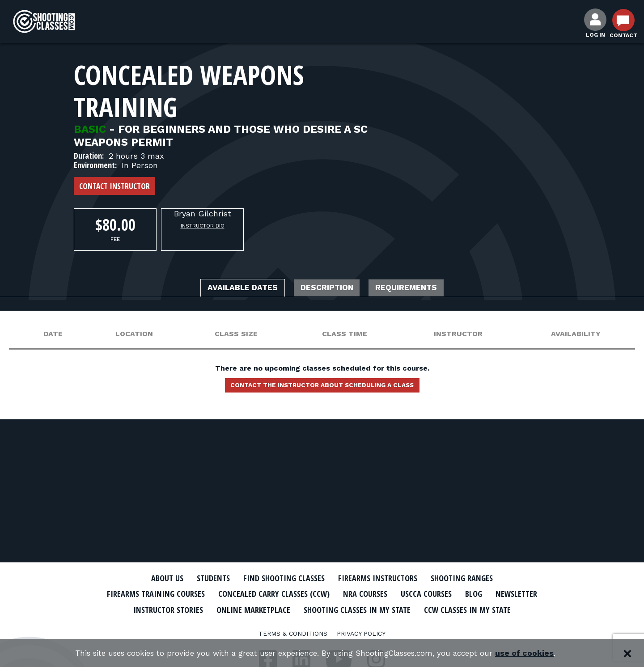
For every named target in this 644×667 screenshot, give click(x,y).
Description (328, 289)
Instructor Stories (238, 609)
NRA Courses (401, 594)
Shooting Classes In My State (447, 609)
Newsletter (161, 609)
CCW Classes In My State (322, 625)
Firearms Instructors (383, 578)
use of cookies (537, 653)
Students (201, 578)
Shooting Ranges (476, 578)
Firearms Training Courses (171, 594)
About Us (151, 578)
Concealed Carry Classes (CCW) (301, 594)
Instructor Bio (203, 226)
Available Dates (230, 289)
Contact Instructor (114, 186)
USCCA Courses (467, 594)
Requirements (419, 289)
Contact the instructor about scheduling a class (322, 388)
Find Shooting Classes (280, 578)
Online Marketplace (332, 609)
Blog (519, 594)
